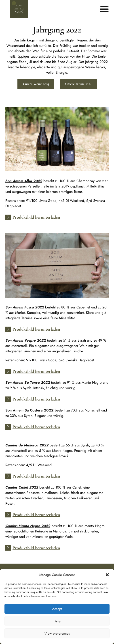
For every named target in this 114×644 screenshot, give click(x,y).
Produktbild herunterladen (36, 217)
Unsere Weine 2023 (36, 84)
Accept (57, 609)
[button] (107, 575)
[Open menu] (104, 9)
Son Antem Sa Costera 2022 (30, 410)
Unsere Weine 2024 (78, 84)
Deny (57, 621)
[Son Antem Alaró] (19, 9)
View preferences (57, 633)
